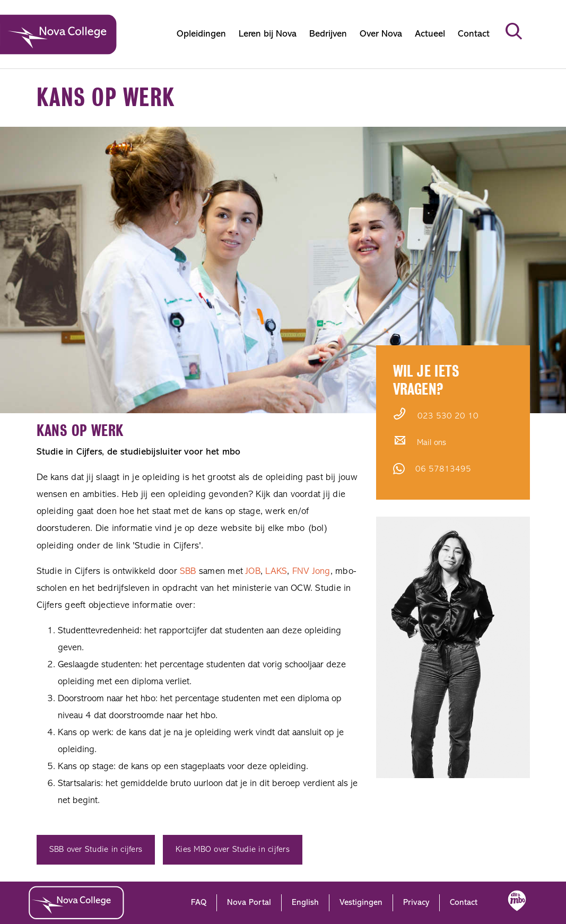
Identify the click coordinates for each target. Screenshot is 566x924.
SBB (188, 572)
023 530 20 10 (448, 416)
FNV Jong (311, 572)
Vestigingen (361, 903)
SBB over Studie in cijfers (96, 850)
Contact (464, 903)
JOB (253, 572)
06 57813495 (443, 469)
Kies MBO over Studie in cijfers (233, 850)
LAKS (276, 572)
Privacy (416, 903)
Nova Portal (249, 903)
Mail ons (432, 443)
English (305, 903)
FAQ (199, 903)
